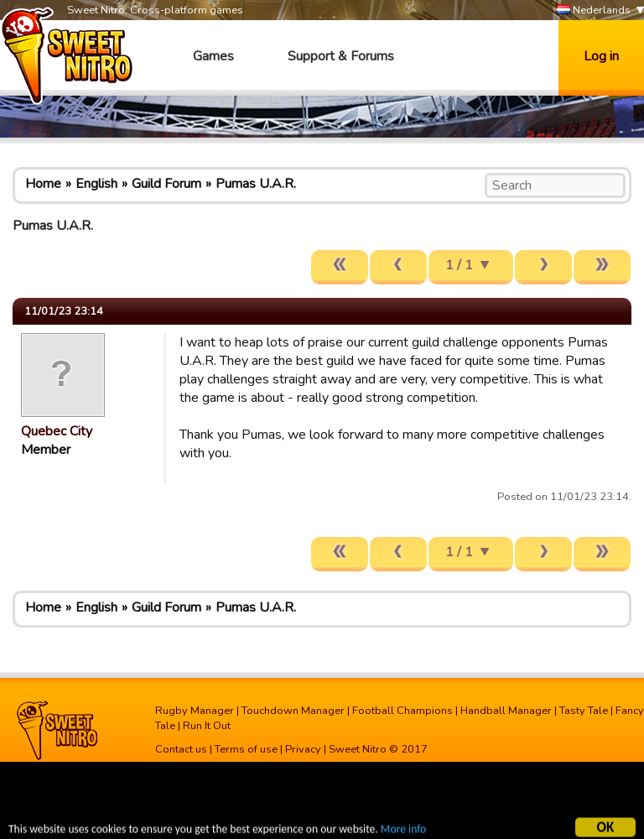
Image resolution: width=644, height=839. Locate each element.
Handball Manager (506, 711)
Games (213, 56)
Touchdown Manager (293, 711)
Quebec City (57, 431)
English (96, 184)
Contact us (181, 749)
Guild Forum (166, 184)
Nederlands (594, 10)
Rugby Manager (195, 711)
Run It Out (207, 726)
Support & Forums (341, 56)
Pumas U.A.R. (256, 184)
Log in (601, 56)
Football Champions (402, 711)
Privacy (303, 749)
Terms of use (246, 749)
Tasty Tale (584, 711)
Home (43, 184)
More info (403, 831)
